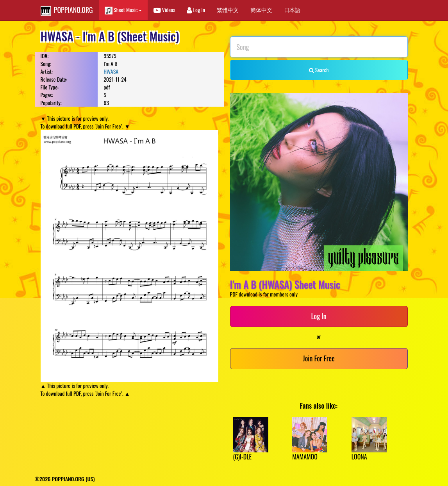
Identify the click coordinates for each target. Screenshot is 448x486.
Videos (164, 10)
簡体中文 (261, 10)
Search (319, 70)
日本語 (292, 10)
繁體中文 (228, 10)
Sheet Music (123, 10)
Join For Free (319, 358)
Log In (196, 10)
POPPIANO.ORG (67, 10)
